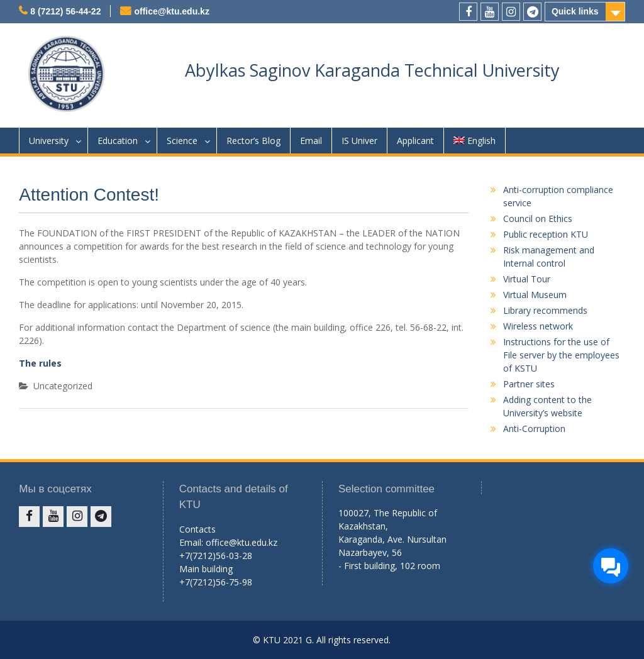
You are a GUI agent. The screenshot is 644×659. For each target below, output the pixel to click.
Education (118, 141)
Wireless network (538, 326)
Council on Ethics (538, 219)
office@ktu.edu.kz (171, 11)
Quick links (575, 11)
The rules (40, 363)
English (475, 141)
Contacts (197, 529)
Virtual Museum (535, 295)
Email (311, 141)
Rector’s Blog (253, 141)
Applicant (415, 141)
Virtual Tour (527, 279)
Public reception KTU (546, 234)
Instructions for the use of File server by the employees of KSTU (561, 355)
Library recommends (545, 310)
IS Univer (359, 141)
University (49, 141)
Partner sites (529, 384)
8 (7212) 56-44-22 (65, 11)
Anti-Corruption (534, 429)
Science (182, 141)
